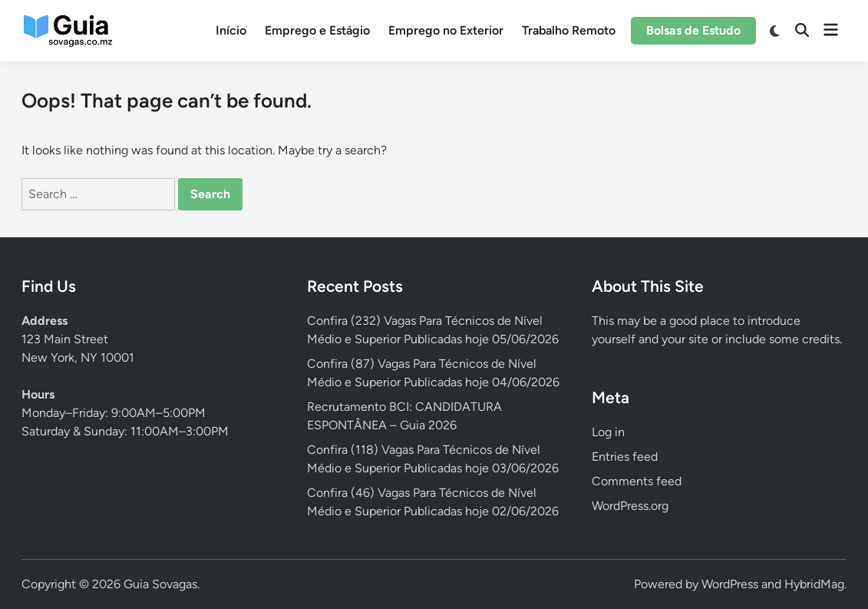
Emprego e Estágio (317, 30)
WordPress (730, 584)
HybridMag (814, 584)
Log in (608, 432)
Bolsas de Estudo (693, 30)
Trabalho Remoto (569, 30)
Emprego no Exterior (446, 30)
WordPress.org (630, 506)
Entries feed (625, 457)
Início (231, 30)
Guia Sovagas (160, 584)
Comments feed (637, 481)
